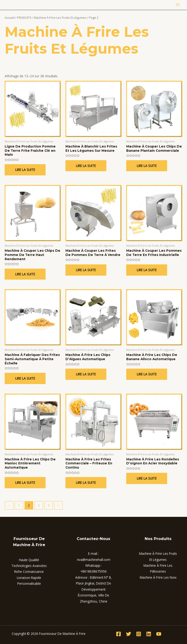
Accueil (10, 18)
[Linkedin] (149, 634)
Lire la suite (25, 170)
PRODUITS (24, 18)
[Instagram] (139, 634)
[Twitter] (129, 634)
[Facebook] (119, 634)
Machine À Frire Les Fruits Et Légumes (60, 18)
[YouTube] (159, 634)
